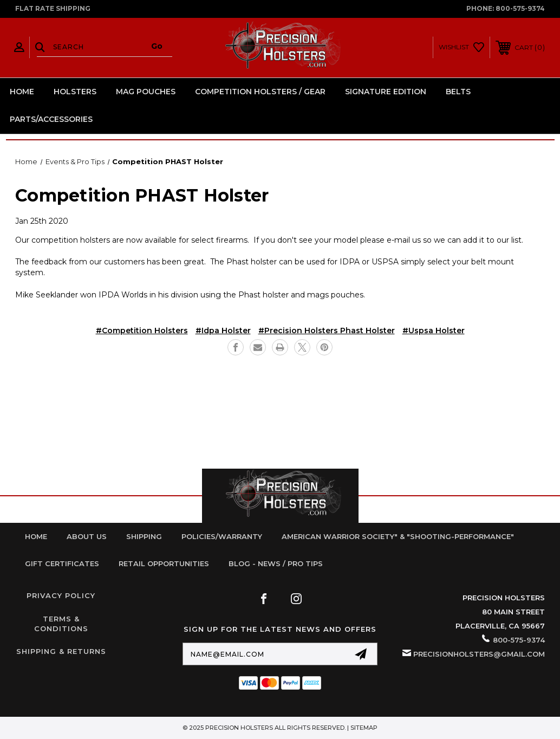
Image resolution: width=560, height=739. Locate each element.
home (36, 536)
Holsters (75, 92)
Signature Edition (386, 92)
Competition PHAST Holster (142, 195)
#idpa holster (223, 330)
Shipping (144, 536)
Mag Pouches (146, 92)
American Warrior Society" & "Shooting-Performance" (398, 536)
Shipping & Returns (61, 651)
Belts (458, 92)
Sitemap (364, 728)
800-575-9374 (520, 8)
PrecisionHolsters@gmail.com (479, 654)
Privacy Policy (61, 595)
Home (22, 92)
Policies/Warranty (222, 536)
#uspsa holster (434, 330)
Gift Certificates (62, 563)
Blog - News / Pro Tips (276, 563)
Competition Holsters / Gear (260, 92)
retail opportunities (164, 563)
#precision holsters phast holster (327, 330)
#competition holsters (142, 330)
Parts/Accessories (51, 119)
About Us (87, 536)
